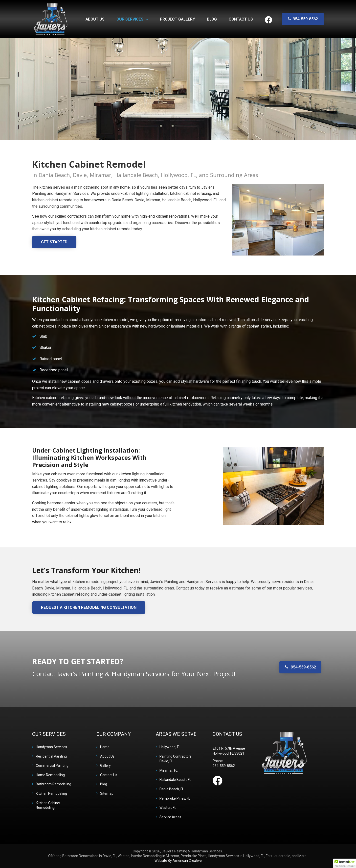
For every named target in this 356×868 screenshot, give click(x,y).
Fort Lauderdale (278, 856)
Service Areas (170, 817)
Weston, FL (168, 808)
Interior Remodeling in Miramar (155, 856)
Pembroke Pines (194, 856)
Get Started (54, 242)
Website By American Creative (178, 861)
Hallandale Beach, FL (175, 780)
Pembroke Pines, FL (175, 798)
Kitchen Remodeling (51, 793)
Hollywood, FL (170, 747)
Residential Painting (51, 756)
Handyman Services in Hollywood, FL (236, 856)
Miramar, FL (168, 770)
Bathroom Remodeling (54, 784)
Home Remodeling (50, 775)
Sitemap (107, 793)
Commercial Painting (52, 766)
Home (105, 747)
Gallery (105, 766)
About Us (107, 756)
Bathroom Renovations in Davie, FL (89, 856)
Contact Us (109, 775)
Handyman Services (51, 747)
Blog (104, 784)
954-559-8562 (305, 19)
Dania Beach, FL (172, 789)
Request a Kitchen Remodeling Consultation (89, 607)
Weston (124, 856)
